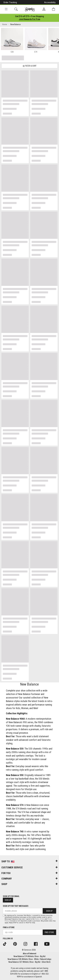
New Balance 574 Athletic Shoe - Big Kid (29, 956)
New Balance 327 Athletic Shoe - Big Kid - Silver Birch (29, 962)
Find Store (49, 932)
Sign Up (8, 900)
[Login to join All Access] (30, 16)
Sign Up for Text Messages (16, 906)
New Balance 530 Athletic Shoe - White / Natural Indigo (29, 959)
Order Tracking (10, 2)
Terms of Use (40, 919)
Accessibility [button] (50, 2)
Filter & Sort (29, 66)
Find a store (9, 927)
